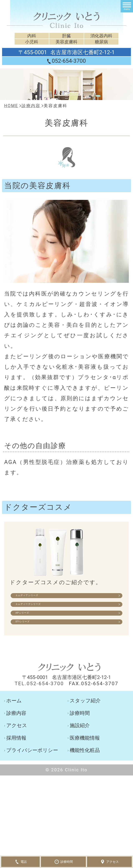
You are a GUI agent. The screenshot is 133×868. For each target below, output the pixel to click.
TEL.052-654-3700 (39, 710)
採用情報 (16, 764)
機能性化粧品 (85, 777)
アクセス (17, 752)
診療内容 (16, 740)
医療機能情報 (85, 764)
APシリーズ (38, 630)
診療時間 (80, 740)
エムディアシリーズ (49, 599)
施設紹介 (80, 752)
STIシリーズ (39, 645)
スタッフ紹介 (85, 727)
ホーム (14, 727)
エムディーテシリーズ (52, 614)
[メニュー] (127, 6)
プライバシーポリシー (32, 777)
